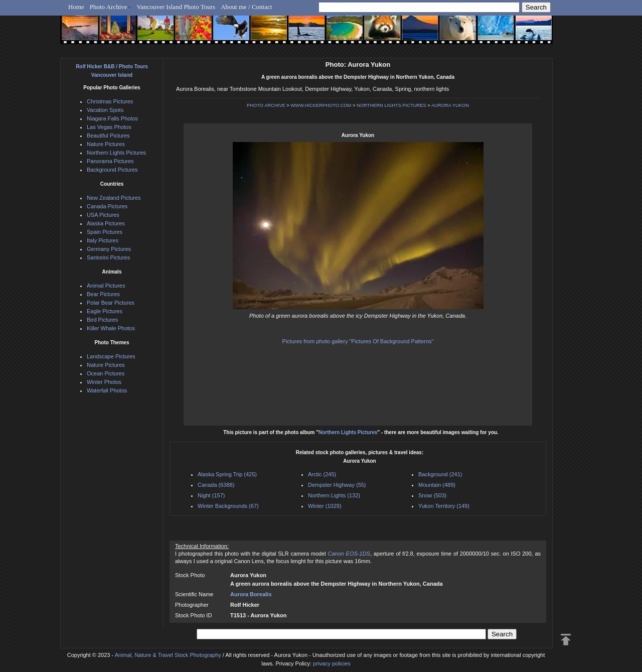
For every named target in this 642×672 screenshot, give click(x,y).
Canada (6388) (216, 485)
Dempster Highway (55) (337, 485)
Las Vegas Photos (109, 127)
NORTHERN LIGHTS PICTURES (391, 105)
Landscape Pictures (111, 356)
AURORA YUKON (450, 105)
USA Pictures (103, 215)
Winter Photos (104, 382)
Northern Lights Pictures (348, 432)
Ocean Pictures (106, 373)
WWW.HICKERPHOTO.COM (321, 105)
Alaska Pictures (106, 223)
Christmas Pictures (110, 101)
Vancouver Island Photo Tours (176, 7)
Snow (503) (432, 495)
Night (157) (211, 495)
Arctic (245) (322, 474)
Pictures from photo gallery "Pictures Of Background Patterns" (358, 341)
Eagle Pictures (105, 311)
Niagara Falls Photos (112, 118)
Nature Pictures (106, 144)
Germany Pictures (109, 249)
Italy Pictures (103, 240)
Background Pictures (112, 170)
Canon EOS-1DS (349, 554)
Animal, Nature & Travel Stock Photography (168, 655)
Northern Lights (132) (334, 495)
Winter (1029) (325, 506)
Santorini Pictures (108, 257)
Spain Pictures (105, 232)
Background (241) (440, 474)
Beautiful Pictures (108, 136)
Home (76, 7)
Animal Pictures (106, 286)
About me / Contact (246, 7)
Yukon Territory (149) (444, 506)
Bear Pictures (103, 294)
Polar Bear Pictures (111, 303)
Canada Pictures (107, 206)
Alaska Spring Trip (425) (227, 474)
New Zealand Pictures (114, 198)
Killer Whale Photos (111, 328)
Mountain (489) (437, 485)
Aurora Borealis (251, 594)
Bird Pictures (102, 320)
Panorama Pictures (110, 161)
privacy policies (332, 663)
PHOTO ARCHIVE (266, 105)
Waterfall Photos (107, 390)
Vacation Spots (105, 110)
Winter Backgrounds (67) (228, 506)
